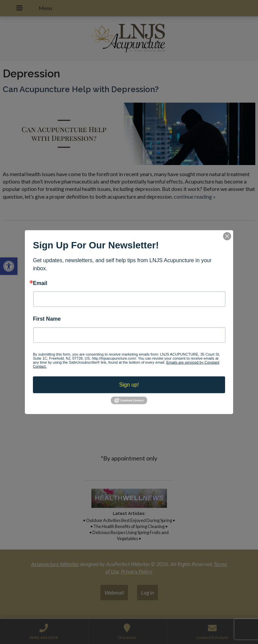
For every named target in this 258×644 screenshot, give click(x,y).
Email (40, 283)
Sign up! (129, 384)
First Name (47, 319)
